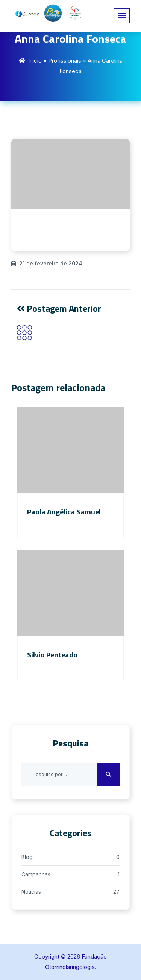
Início (35, 61)
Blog (27, 857)
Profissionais (65, 61)
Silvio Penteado (52, 655)
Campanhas (36, 874)
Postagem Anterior (59, 308)
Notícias (31, 892)
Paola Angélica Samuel (64, 512)
